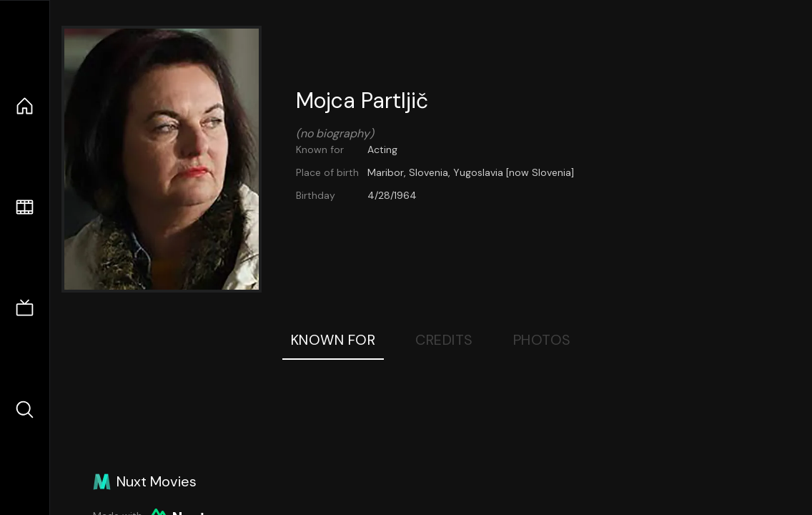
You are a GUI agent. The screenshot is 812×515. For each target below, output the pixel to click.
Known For (333, 340)
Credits (444, 340)
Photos (542, 340)
